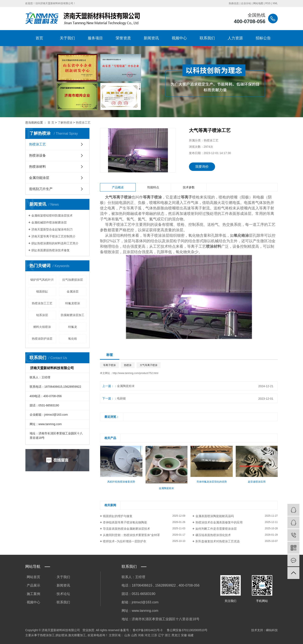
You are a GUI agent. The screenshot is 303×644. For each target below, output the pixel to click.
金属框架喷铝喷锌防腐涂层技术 (52, 216)
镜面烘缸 (42, 291)
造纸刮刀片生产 (41, 189)
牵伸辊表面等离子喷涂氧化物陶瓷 (125, 522)
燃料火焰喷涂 (42, 327)
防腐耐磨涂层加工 (73, 315)
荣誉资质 (123, 38)
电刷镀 (121, 398)
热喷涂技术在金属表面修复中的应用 (219, 522)
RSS (268, 3)
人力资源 (235, 38)
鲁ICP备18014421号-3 (148, 630)
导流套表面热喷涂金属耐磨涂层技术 (126, 529)
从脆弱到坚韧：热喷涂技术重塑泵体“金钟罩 (131, 535)
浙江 (168, 635)
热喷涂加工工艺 (42, 303)
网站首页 (33, 577)
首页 (39, 38)
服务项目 (95, 38)
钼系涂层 (42, 315)
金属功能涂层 (39, 178)
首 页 (51, 122)
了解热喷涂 (65, 122)
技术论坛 (63, 594)
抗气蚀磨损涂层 (73, 280)
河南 (141, 635)
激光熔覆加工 (77, 635)
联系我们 (207, 38)
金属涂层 (73, 291)
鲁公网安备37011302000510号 (187, 630)
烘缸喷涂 (61, 635)
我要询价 (202, 167)
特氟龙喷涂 (73, 303)
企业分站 (246, 3)
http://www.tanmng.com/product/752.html (135, 373)
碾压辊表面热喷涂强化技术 (213, 535)
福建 (191, 635)
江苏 (154, 635)
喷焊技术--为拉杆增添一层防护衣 (124, 541)
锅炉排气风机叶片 (42, 280)
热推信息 (234, 3)
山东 (127, 635)
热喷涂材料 (37, 167)
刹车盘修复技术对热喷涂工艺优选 (218, 541)
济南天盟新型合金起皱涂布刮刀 (52, 229)
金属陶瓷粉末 (126, 386)
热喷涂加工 (47, 635)
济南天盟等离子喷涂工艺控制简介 (53, 236)
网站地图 (258, 3)
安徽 (184, 635)
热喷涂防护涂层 (42, 339)
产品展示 (33, 585)
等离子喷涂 (109, 365)
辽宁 (161, 635)
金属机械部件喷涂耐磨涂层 (49, 222)
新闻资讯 (151, 38)
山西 (134, 635)
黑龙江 (176, 635)
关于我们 (67, 38)
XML (275, 3)
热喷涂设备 (37, 155)
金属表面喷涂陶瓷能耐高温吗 (215, 516)
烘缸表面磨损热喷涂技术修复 (50, 250)
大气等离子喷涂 (149, 365)
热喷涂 (128, 365)
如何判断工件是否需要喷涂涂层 (216, 529)
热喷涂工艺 (83, 122)
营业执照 (88, 630)
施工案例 (33, 594)
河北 (148, 635)
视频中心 (179, 38)
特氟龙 (73, 327)
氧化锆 (73, 339)
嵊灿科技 (272, 630)
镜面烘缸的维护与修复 (118, 516)
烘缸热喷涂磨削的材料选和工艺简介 (55, 243)
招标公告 (263, 38)
